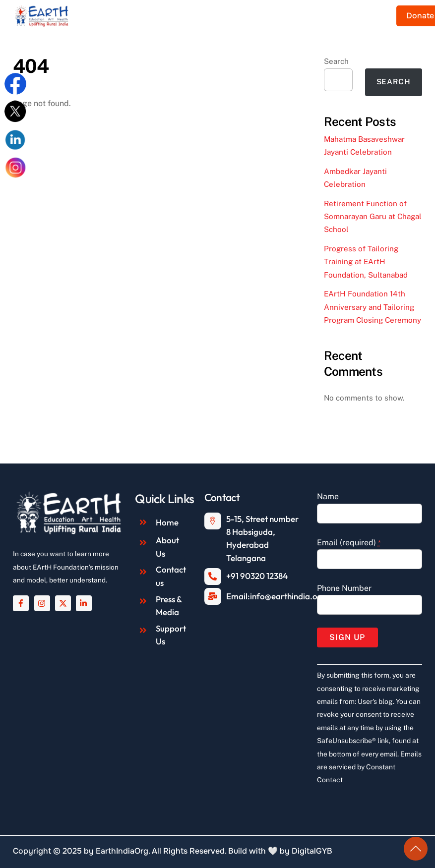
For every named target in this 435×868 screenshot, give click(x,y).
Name (328, 496)
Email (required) (349, 543)
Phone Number (344, 588)
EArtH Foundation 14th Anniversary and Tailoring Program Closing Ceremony (373, 307)
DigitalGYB (312, 851)
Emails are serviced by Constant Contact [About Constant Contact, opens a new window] (369, 767)
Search (336, 61)
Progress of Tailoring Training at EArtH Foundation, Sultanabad (366, 262)
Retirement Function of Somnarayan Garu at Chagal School (373, 217)
